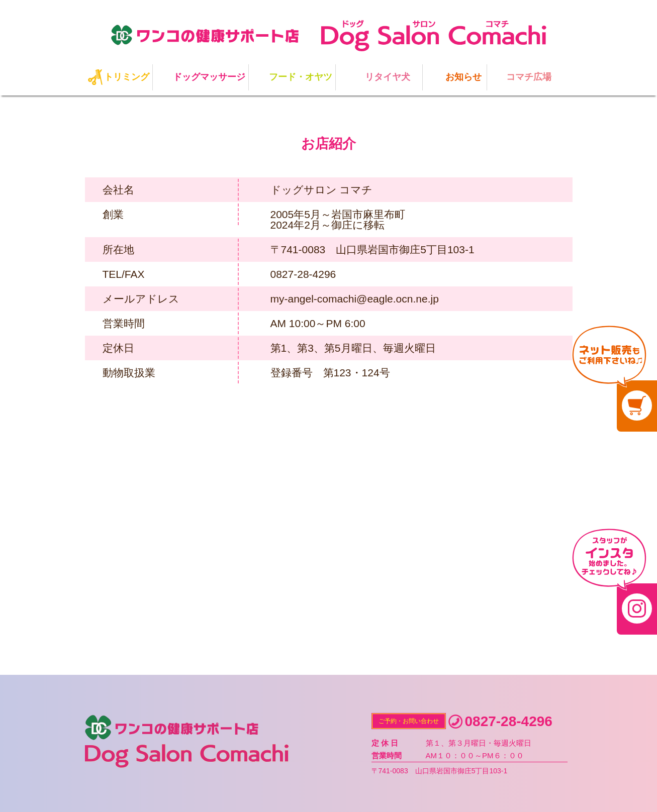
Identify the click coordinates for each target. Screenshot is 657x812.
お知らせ (463, 77)
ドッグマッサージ (209, 77)
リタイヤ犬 (388, 77)
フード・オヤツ (301, 77)
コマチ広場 (529, 77)
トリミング (127, 77)
